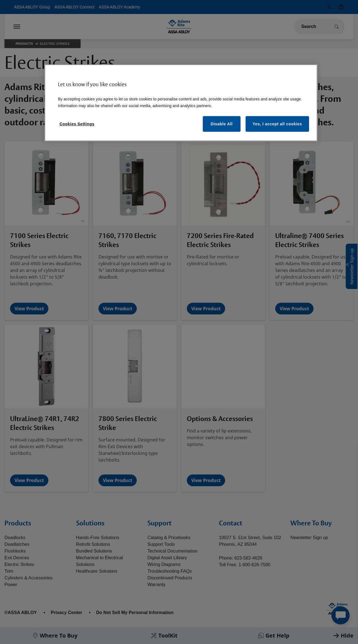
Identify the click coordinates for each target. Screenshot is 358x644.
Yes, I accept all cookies (277, 124)
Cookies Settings (77, 124)
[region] (181, 103)
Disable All (222, 124)
